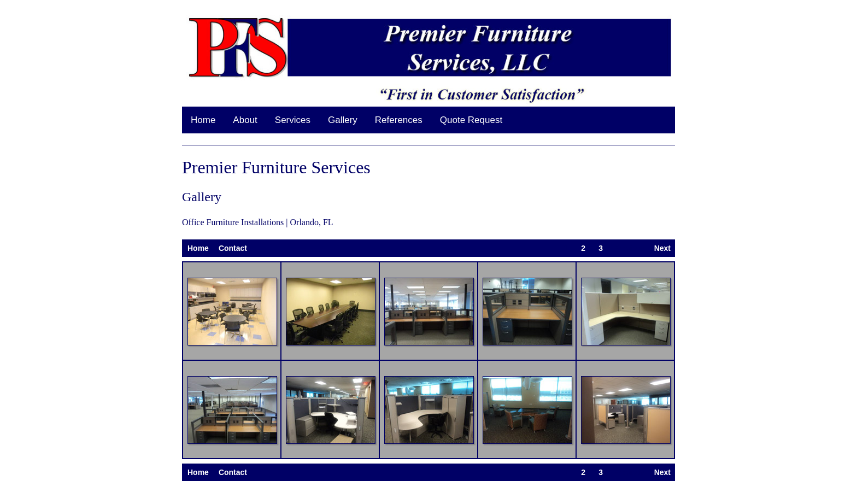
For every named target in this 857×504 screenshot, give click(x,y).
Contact (233, 248)
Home (203, 120)
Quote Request (471, 120)
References (399, 120)
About (245, 120)
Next (662, 248)
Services (293, 120)
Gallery (343, 120)
